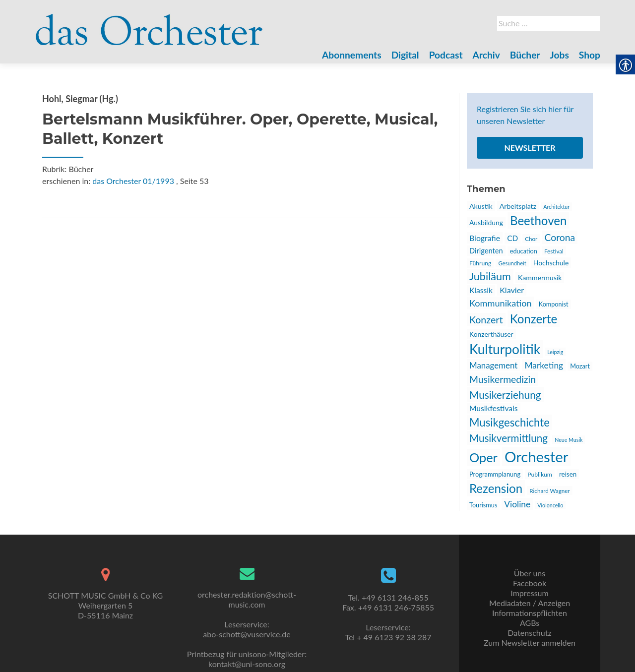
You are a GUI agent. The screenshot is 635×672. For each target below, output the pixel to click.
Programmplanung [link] (495, 474)
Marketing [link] (544, 365)
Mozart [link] (580, 366)
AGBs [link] (530, 623)
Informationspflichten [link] (530, 613)
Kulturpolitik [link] (505, 349)
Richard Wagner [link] (549, 490)
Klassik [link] (481, 290)
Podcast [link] (446, 55)
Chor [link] (531, 239)
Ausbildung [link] (486, 222)
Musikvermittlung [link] (508, 438)
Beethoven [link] (538, 220)
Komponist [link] (554, 304)
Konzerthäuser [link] (491, 334)
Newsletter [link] (530, 148)
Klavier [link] (512, 290)
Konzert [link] (486, 320)
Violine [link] (517, 504)
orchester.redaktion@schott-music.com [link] (247, 599)
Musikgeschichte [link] (509, 422)
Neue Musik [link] (569, 440)
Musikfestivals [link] (494, 408)
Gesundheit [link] (512, 263)
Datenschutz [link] (529, 633)
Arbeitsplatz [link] (518, 206)
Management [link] (493, 365)
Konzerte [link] (534, 319)
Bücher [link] (525, 55)
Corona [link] (560, 237)
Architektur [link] (556, 207)
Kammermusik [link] (540, 277)
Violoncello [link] (550, 505)
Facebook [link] (530, 583)
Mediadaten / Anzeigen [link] (530, 603)
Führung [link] (480, 263)
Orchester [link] (536, 457)
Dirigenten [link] (486, 251)
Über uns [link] (530, 573)
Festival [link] (554, 251)
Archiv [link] (486, 55)
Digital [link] (405, 55)
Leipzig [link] (555, 352)
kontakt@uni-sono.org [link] (247, 664)
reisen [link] (568, 474)
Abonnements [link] (352, 55)
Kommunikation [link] (501, 303)
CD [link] (512, 238)
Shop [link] (590, 55)
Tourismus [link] (483, 505)
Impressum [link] (529, 593)
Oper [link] (483, 457)
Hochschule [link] (551, 263)
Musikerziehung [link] (505, 395)
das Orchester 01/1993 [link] (133, 181)
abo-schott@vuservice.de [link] (247, 634)
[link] (149, 24)
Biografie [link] (485, 238)
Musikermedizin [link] (503, 379)
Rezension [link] (496, 488)
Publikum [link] (540, 474)
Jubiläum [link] (490, 276)
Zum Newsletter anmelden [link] (530, 642)
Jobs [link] (560, 55)
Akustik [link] (481, 206)
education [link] (524, 251)
